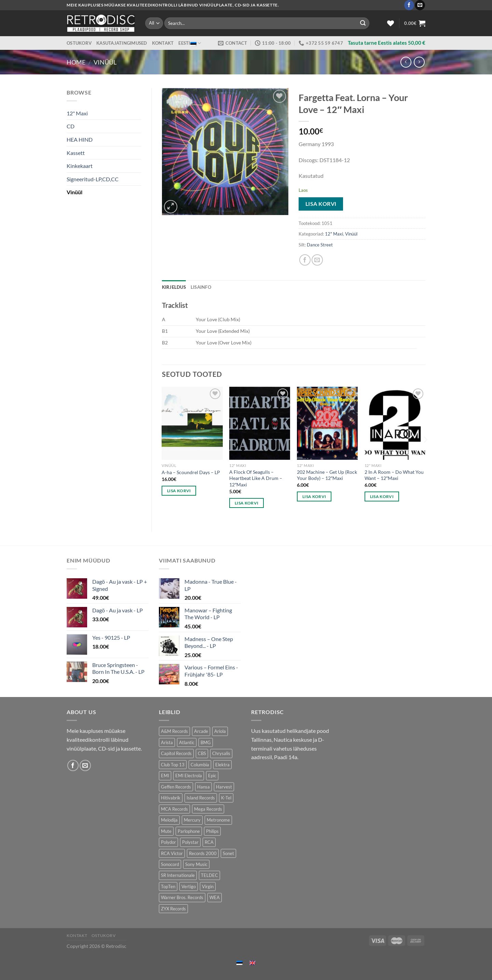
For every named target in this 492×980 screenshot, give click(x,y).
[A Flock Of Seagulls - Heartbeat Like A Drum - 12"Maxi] (260, 423)
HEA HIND (80, 139)
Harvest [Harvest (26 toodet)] (224, 787)
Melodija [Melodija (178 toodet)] (169, 820)
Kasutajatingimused (122, 43)
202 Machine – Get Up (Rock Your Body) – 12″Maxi (327, 475)
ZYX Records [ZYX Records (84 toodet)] (173, 909)
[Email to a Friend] (317, 260)
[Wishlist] (391, 23)
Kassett (76, 153)
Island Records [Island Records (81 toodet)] (201, 798)
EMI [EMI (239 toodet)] (165, 776)
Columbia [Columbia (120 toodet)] (200, 765)
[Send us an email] (420, 5)
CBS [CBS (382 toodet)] (202, 753)
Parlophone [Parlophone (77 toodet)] (189, 831)
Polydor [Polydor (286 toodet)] (168, 842)
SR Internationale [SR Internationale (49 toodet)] (178, 875)
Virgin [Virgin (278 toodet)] (208, 886)
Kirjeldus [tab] (174, 287)
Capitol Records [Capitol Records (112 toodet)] (176, 753)
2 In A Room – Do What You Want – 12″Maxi (394, 475)
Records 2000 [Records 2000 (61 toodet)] (203, 853)
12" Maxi (77, 113)
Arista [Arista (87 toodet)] (167, 742)
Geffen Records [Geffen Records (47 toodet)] (176, 787)
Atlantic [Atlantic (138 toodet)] (187, 742)
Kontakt (163, 43)
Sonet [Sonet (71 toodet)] (228, 853)
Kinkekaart (80, 166)
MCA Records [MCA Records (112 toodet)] (174, 809)
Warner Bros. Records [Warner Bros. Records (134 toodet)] (182, 897)
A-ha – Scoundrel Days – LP (191, 472)
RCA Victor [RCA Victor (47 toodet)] (172, 853)
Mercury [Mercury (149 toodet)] (192, 820)
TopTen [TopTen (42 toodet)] (168, 886)
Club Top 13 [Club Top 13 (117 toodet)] (173, 765)
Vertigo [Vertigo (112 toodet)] (189, 886)
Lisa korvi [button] (179, 491)
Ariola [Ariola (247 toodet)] (220, 731)
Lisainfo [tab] (201, 287)
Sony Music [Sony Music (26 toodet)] (196, 864)
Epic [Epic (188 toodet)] (212, 776)
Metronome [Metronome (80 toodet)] (218, 820)
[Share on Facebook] (305, 260)
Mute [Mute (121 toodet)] (166, 831)
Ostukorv (79, 43)
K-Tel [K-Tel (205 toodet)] (226, 798)
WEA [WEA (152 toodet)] (215, 897)
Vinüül (105, 62)
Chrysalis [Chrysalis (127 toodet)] (221, 753)
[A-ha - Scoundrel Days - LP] (192, 423)
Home (76, 62)
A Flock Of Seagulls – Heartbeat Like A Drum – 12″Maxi (256, 478)
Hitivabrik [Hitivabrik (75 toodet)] (171, 798)
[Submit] (363, 23)
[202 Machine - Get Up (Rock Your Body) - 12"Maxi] (327, 423)
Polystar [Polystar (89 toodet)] (190, 842)
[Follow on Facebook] (409, 5)
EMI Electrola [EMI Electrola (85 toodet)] (189, 776)
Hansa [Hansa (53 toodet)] (203, 787)
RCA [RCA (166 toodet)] (209, 842)
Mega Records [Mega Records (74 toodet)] (208, 809)
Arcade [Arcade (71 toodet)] (201, 731)
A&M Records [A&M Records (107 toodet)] (174, 731)
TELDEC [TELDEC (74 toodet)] (209, 875)
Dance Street (320, 245)
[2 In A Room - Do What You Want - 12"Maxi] (395, 423)
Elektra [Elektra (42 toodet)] (222, 765)
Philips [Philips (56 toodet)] (212, 831)
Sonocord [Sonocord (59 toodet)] (170, 864)
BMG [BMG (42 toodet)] (206, 742)
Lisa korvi (321, 204)
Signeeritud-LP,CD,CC (93, 179)
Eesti (190, 43)
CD (71, 126)
